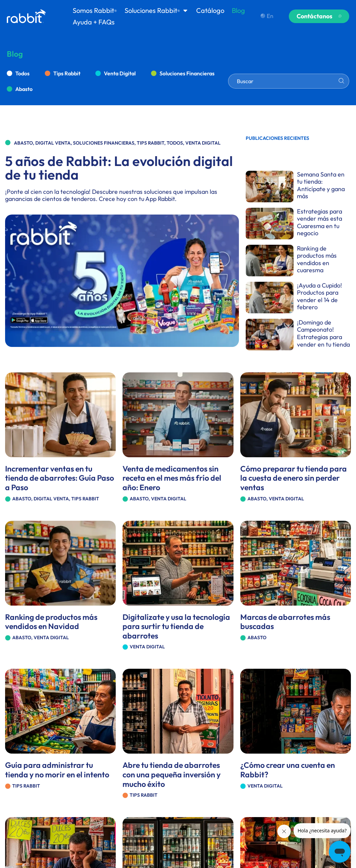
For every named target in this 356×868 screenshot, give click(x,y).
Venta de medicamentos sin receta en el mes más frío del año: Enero (172, 478)
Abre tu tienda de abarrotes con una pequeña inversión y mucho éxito (172, 774)
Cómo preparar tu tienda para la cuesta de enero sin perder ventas (294, 478)
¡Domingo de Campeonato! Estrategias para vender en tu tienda (323, 333)
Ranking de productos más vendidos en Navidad (51, 622)
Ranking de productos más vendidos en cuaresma (317, 259)
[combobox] (289, 81)
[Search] (341, 81)
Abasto (24, 89)
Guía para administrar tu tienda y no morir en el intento (57, 770)
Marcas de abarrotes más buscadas (285, 622)
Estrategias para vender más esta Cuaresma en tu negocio (320, 222)
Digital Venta (53, 143)
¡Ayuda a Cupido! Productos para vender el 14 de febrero (320, 296)
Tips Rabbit (67, 73)
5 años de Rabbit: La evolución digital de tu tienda (119, 168)
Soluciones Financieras (187, 73)
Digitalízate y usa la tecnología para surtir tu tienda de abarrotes (176, 626)
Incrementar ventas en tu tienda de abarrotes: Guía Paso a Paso (60, 478)
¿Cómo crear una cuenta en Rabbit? (288, 770)
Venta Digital (120, 73)
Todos (22, 73)
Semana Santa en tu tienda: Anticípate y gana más (321, 185)
